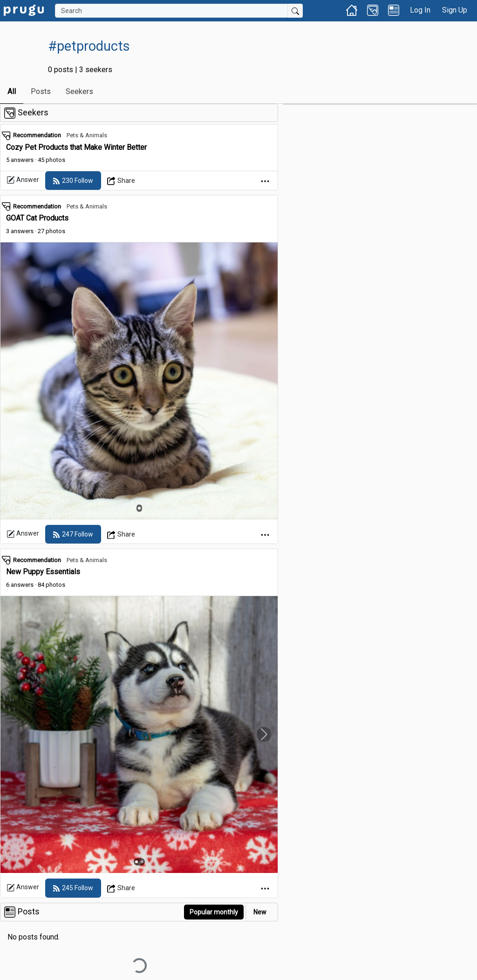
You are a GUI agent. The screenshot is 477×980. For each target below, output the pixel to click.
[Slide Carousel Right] (264, 735)
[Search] (171, 11)
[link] (24, 10)
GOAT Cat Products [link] (37, 218)
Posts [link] (41, 91)
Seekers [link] (79, 91)
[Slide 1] (139, 508)
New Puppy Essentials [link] (43, 572)
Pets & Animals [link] (87, 135)
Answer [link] (23, 180)
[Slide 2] (142, 862)
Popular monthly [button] (214, 912)
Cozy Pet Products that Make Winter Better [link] (76, 147)
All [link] (12, 91)
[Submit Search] (295, 11)
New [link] (260, 912)
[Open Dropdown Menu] (121, 181)
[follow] (73, 181)
